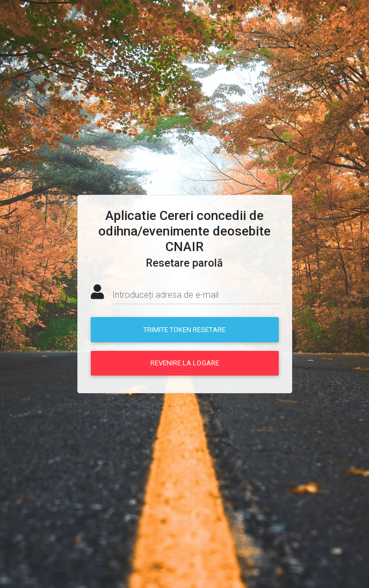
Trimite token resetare (184, 330)
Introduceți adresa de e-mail (165, 295)
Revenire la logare (185, 363)
